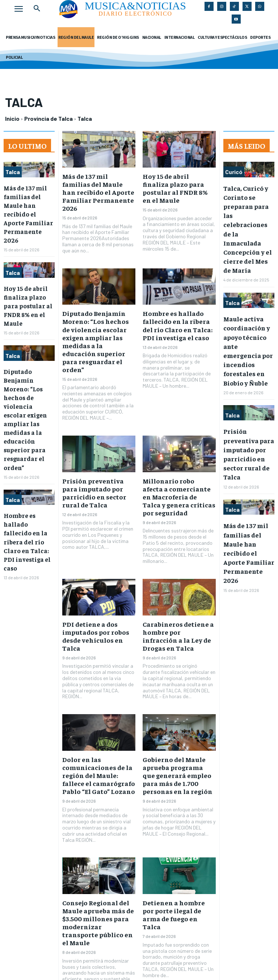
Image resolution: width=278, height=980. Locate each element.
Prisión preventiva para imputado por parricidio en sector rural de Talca (96, 453)
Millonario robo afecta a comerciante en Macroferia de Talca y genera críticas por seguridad (176, 460)
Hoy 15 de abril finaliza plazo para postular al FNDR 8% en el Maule (26, 284)
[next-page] (147, 942)
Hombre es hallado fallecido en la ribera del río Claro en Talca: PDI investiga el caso (176, 311)
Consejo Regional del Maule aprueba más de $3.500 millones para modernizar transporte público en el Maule (95, 860)
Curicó (234, 172)
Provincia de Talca (49, 118)
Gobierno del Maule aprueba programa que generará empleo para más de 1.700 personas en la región (178, 722)
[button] (37, 9)
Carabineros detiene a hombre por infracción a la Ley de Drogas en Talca (177, 591)
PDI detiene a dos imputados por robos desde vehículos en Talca (96, 591)
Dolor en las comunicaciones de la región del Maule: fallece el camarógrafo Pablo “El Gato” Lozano (96, 722)
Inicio (12, 118)
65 (130, 941)
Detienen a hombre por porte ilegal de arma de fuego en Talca (175, 853)
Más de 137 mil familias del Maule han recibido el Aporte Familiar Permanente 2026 (29, 204)
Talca (13, 172)
